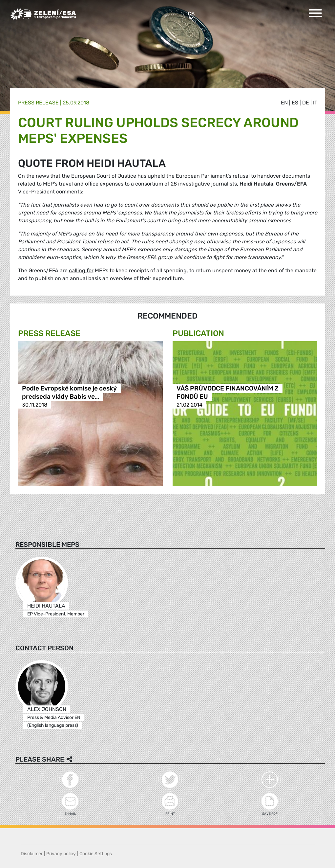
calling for (81, 270)
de (306, 103)
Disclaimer (32, 854)
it (315, 103)
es (295, 103)
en (284, 103)
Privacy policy (61, 854)
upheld (156, 176)
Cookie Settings (96, 854)
